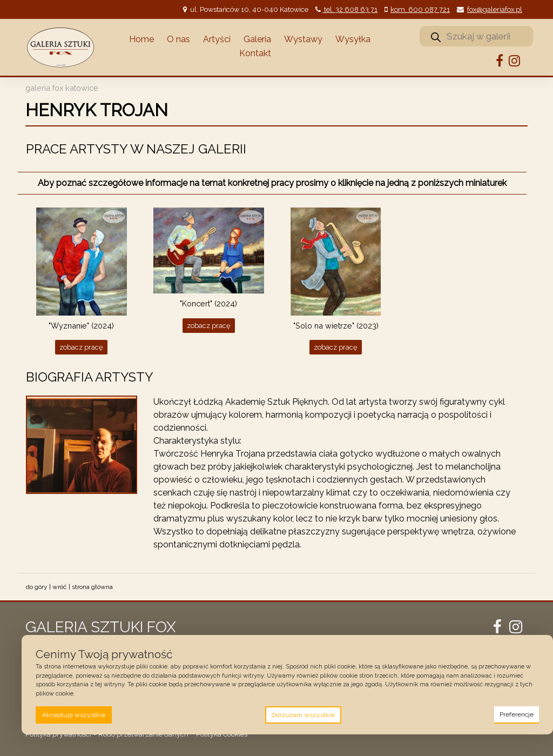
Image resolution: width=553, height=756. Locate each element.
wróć (60, 587)
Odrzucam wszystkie (303, 715)
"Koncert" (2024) (208, 303)
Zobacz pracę (81, 347)
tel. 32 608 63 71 (350, 9)
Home (141, 39)
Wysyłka (353, 39)
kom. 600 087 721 (420, 9)
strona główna (92, 587)
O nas (178, 39)
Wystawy (303, 39)
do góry (37, 587)
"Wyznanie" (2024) (81, 326)
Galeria (257, 39)
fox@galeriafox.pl (495, 9)
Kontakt (255, 53)
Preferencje (517, 714)
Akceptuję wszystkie (74, 715)
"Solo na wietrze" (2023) (336, 326)
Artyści (217, 39)
